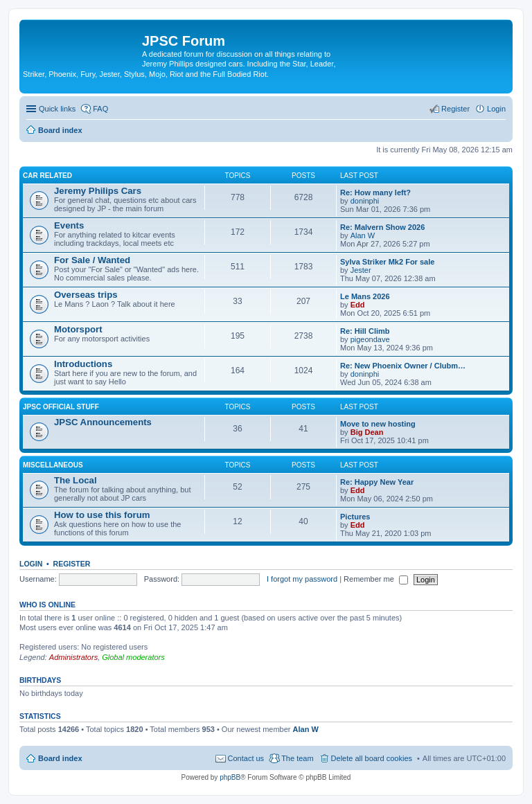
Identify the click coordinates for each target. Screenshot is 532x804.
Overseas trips (86, 295)
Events (69, 225)
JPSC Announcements (103, 422)
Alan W (363, 235)
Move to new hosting (378, 424)
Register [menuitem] (455, 109)
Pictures (355, 517)
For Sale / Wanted (92, 260)
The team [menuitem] (297, 758)
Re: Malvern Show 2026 (382, 227)
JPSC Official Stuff (61, 407)
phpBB (230, 777)
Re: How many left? (375, 193)
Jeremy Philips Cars (98, 191)
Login (31, 564)
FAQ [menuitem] (100, 109)
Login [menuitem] (496, 109)
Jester (361, 270)
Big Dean (367, 432)
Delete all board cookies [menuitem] (372, 758)
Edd (358, 305)
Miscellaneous (53, 465)
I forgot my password (302, 579)
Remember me (376, 579)
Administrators (73, 657)
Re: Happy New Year (377, 482)
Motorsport (78, 329)
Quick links (57, 109)
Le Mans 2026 (365, 296)
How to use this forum (102, 515)
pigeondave (370, 339)
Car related (47, 176)
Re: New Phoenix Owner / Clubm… (403, 366)
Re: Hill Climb (365, 331)
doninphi (365, 201)
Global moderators (133, 657)
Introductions (83, 364)
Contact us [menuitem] (246, 758)
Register (72, 564)
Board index (60, 758)
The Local (76, 480)
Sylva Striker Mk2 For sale (387, 262)
